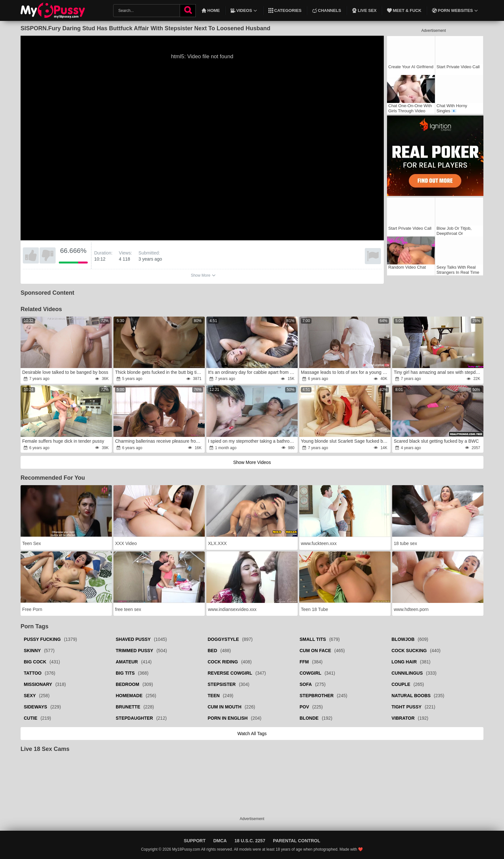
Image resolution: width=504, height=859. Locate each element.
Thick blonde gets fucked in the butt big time (159, 372)
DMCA (220, 841)
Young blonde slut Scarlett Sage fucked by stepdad (345, 441)
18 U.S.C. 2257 (250, 841)
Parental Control (297, 841)
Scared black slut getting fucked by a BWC (436, 441)
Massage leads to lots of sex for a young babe (345, 372)
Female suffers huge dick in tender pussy (63, 441)
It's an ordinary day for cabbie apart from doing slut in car (252, 372)
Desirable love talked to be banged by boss (65, 372)
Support (195, 841)
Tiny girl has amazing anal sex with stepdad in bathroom (438, 372)
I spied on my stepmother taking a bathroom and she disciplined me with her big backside (252, 441)
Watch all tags (252, 734)
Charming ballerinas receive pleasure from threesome (159, 441)
